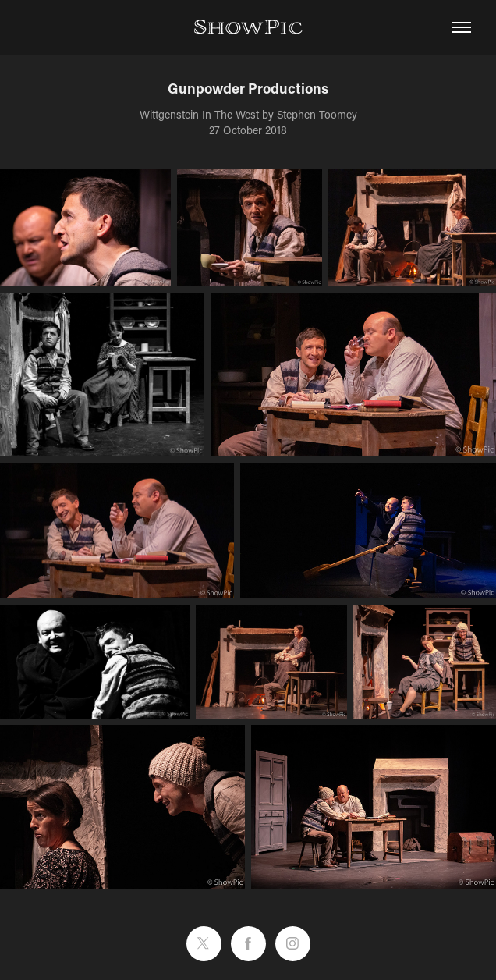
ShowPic (248, 27)
